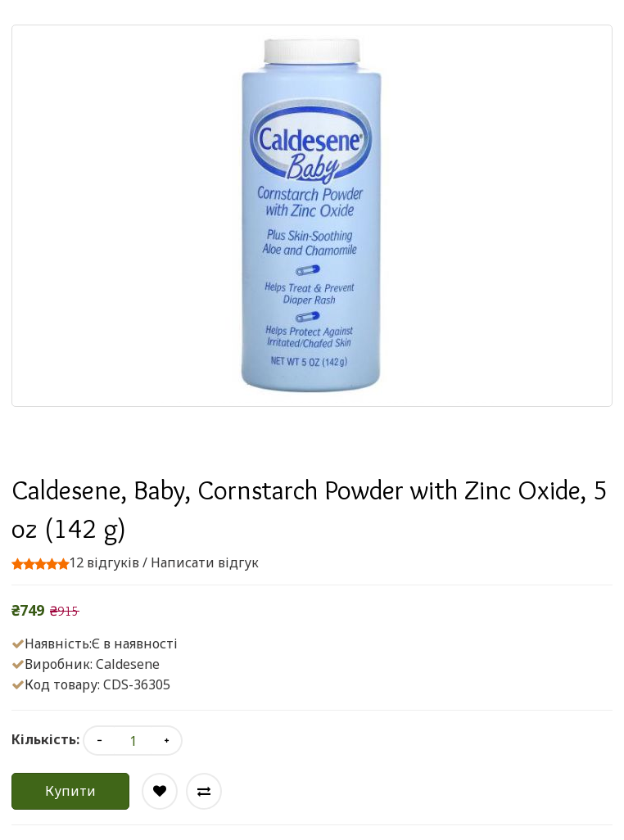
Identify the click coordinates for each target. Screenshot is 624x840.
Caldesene (128, 664)
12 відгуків (104, 562)
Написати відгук (205, 562)
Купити (70, 791)
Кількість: (45, 739)
